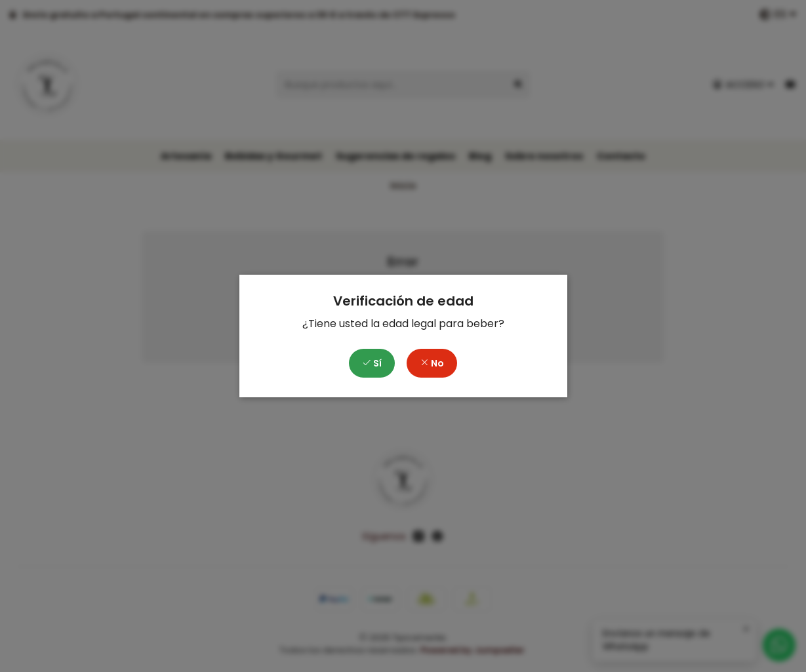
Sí (372, 363)
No (432, 363)
